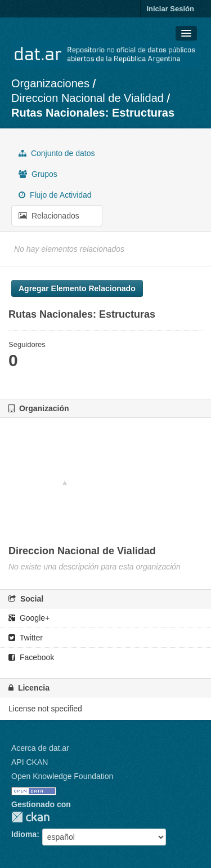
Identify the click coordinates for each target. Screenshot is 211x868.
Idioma (24, 834)
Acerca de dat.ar (40, 748)
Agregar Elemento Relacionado (77, 288)
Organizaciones (50, 83)
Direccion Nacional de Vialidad (87, 98)
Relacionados (49, 216)
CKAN (30, 817)
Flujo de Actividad (55, 195)
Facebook (31, 657)
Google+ (29, 618)
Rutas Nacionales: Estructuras (93, 113)
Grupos (38, 174)
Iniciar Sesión (170, 9)
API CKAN (30, 762)
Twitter (26, 638)
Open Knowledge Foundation (62, 776)
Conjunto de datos (57, 153)
